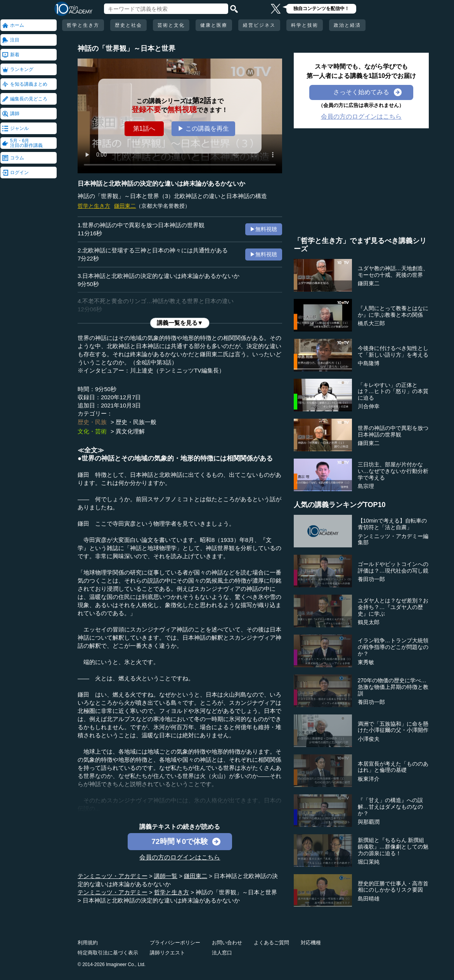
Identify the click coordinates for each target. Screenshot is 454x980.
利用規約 (88, 943)
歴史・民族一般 (136, 422)
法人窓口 (222, 953)
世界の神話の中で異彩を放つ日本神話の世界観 (393, 431)
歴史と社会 (128, 25)
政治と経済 (347, 25)
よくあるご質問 (271, 943)
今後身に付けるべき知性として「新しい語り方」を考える (393, 351)
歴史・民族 (92, 422)
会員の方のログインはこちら (180, 857)
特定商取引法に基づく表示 (108, 953)
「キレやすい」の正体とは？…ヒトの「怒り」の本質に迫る (393, 392)
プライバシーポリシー (175, 943)
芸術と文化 (171, 25)
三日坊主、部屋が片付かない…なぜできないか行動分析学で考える (393, 471)
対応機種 (311, 943)
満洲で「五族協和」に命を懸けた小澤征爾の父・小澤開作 (393, 727)
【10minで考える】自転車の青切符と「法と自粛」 (392, 524)
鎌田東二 (125, 206)
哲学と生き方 (83, 25)
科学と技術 (305, 25)
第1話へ (144, 129)
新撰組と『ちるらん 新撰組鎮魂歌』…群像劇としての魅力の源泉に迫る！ (393, 847)
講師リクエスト (167, 953)
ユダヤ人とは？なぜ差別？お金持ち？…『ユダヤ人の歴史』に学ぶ (393, 607)
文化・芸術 (92, 431)
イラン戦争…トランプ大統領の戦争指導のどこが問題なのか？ (393, 647)
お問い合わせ (227, 943)
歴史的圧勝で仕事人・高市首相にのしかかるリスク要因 (393, 887)
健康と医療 (214, 25)
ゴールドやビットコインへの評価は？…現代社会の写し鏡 (393, 567)
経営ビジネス (259, 25)
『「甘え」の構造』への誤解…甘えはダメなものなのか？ (390, 807)
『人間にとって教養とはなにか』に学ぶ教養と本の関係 (393, 311)
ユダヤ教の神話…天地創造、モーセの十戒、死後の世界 (393, 272)
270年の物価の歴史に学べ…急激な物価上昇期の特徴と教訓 (393, 687)
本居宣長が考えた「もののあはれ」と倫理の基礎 (393, 767)
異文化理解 (130, 431)
